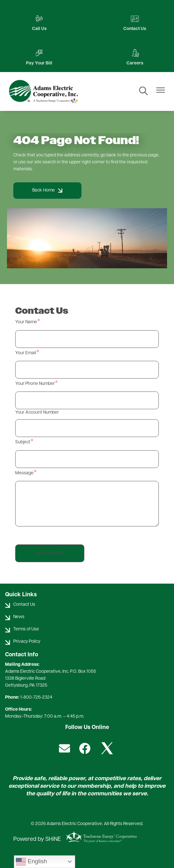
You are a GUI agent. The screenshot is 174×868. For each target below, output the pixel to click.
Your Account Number (37, 413)
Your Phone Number (35, 384)
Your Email (26, 353)
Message (24, 473)
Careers (135, 57)
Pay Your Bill (39, 57)
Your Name (26, 322)
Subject (23, 442)
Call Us (39, 23)
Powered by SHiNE (37, 839)
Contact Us (135, 23)
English (31, 862)
